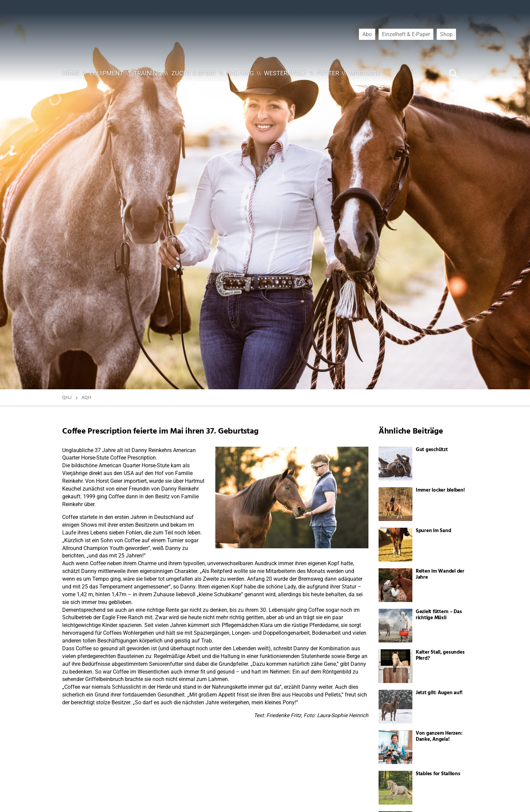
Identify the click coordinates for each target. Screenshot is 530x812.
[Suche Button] (453, 73)
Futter (328, 73)
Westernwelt (285, 73)
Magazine (365, 73)
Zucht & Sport (194, 73)
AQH (86, 397)
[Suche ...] (433, 73)
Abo (367, 34)
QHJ (67, 397)
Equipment (106, 73)
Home (71, 73)
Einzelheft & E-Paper (406, 34)
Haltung (240, 73)
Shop (446, 34)
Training (147, 73)
